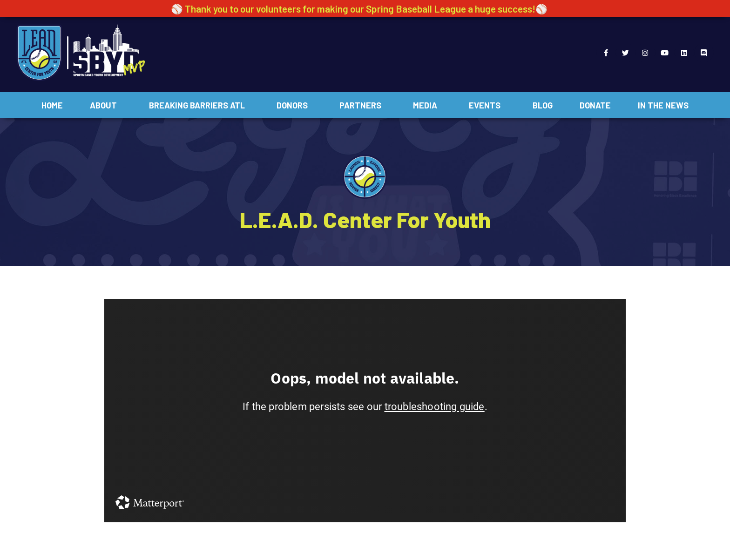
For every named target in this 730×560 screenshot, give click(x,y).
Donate (595, 105)
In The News (663, 105)
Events (487, 105)
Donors (294, 105)
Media (427, 105)
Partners (363, 105)
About (106, 105)
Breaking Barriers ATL (199, 105)
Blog (543, 105)
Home (52, 105)
